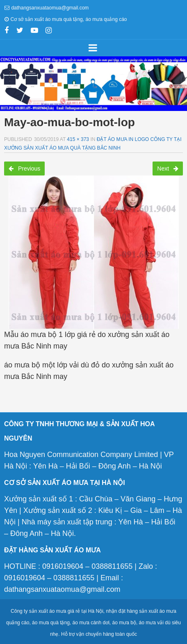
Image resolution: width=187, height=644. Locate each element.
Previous (24, 169)
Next (168, 169)
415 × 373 (78, 139)
